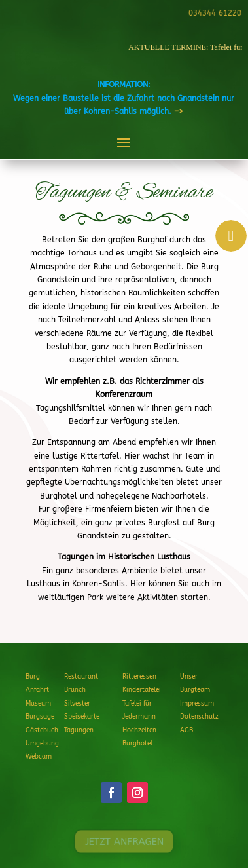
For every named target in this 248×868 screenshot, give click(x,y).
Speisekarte (82, 717)
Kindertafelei (142, 690)
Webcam (39, 757)
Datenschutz (199, 717)
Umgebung (42, 744)
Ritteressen (139, 677)
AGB (186, 730)
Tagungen (79, 730)
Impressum (197, 704)
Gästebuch (42, 730)
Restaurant (81, 677)
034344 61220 (214, 13)
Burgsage (40, 717)
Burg (33, 677)
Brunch (75, 690)
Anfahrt (37, 690)
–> (179, 111)
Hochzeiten (139, 730)
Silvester (77, 704)
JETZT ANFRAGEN (124, 841)
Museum (38, 704)
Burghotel (137, 744)
